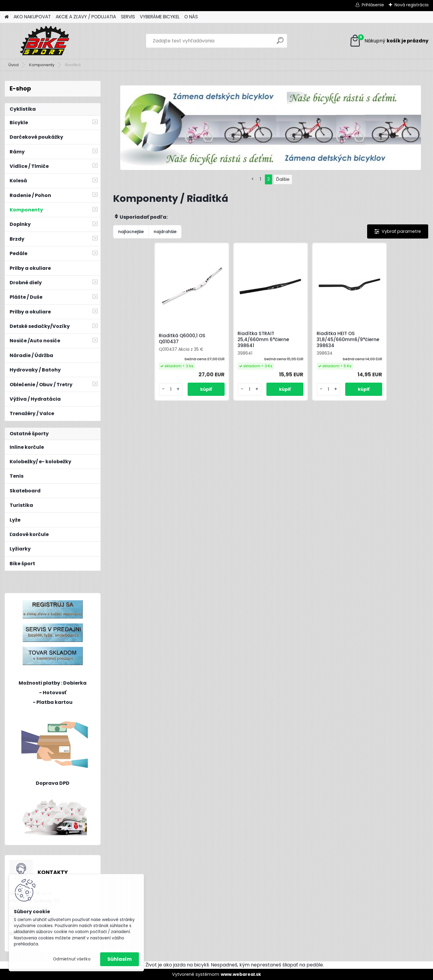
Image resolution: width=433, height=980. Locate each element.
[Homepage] (7, 17)
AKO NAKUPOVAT (32, 17)
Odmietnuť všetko (72, 959)
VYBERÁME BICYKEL (160, 17)
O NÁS (191, 17)
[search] (280, 43)
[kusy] (171, 389)
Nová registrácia (412, 5)
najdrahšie (165, 232)
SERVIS (128, 17)
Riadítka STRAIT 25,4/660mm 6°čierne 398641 (263, 340)
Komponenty (42, 65)
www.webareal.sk (241, 974)
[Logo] (46, 41)
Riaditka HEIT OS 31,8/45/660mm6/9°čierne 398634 (348, 340)
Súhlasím (120, 959)
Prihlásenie (373, 5)
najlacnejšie (131, 232)
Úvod (14, 65)
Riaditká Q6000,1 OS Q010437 (182, 339)
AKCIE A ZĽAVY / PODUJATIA (86, 17)
